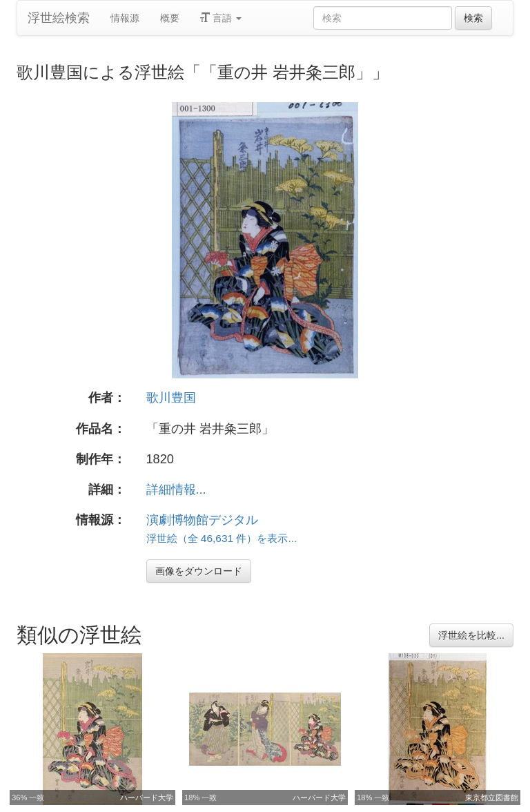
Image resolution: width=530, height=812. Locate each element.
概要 (170, 18)
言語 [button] (221, 18)
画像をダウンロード (199, 571)
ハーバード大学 (147, 797)
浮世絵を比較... (471, 635)
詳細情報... (176, 490)
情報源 (125, 18)
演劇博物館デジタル (202, 520)
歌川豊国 (171, 398)
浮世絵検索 (59, 18)
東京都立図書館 (492, 797)
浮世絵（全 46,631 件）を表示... (222, 538)
